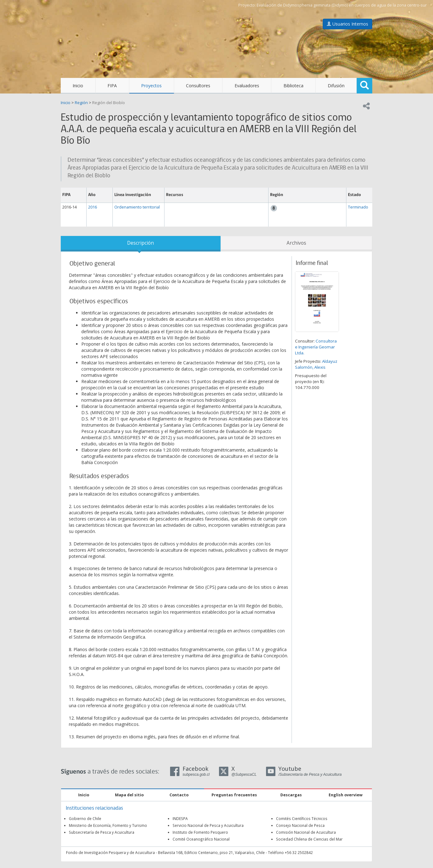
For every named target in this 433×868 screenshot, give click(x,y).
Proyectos (151, 86)
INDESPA (180, 818)
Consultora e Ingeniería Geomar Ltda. (316, 347)
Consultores (198, 86)
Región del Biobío (109, 103)
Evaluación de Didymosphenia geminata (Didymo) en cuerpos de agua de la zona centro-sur (342, 5)
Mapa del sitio (129, 795)
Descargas (291, 795)
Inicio (78, 86)
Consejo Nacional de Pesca (300, 825)
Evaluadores (247, 86)
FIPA (112, 86)
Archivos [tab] (296, 243)
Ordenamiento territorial (137, 207)
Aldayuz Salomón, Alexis (316, 364)
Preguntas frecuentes (234, 795)
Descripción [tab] (140, 243)
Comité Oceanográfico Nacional (201, 839)
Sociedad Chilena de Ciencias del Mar (309, 839)
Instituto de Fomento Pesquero (200, 832)
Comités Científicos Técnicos (302, 818)
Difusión (336, 86)
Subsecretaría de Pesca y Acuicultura (102, 832)
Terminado (358, 207)
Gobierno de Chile (85, 818)
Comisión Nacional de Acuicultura (306, 832)
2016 (93, 207)
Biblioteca (293, 86)
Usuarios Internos (347, 24)
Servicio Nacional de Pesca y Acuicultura (208, 825)
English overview (346, 795)
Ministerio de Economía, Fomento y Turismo (108, 825)
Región (81, 103)
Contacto (179, 795)
